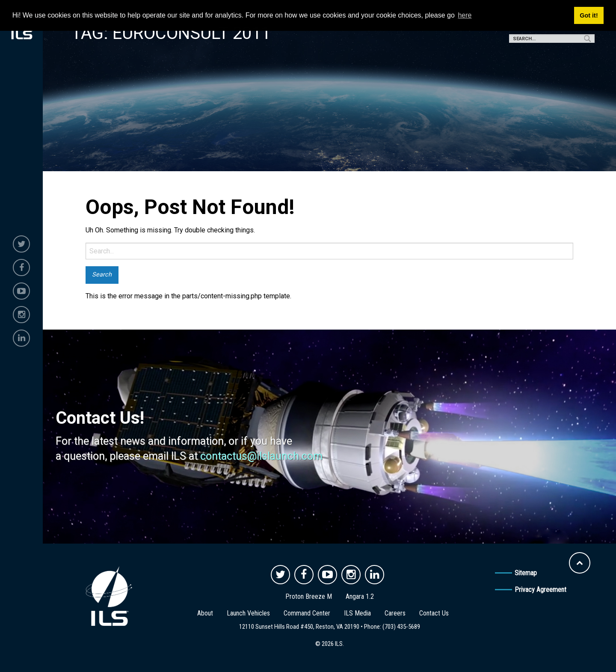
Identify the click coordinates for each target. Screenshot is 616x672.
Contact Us (434, 613)
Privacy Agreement (540, 590)
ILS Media (357, 613)
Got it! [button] (589, 15)
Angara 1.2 (360, 596)
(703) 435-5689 (401, 627)
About (205, 613)
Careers (395, 613)
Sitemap (526, 573)
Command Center (307, 613)
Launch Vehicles (248, 613)
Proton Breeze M (309, 596)
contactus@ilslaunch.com (261, 456)
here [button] (465, 15)
